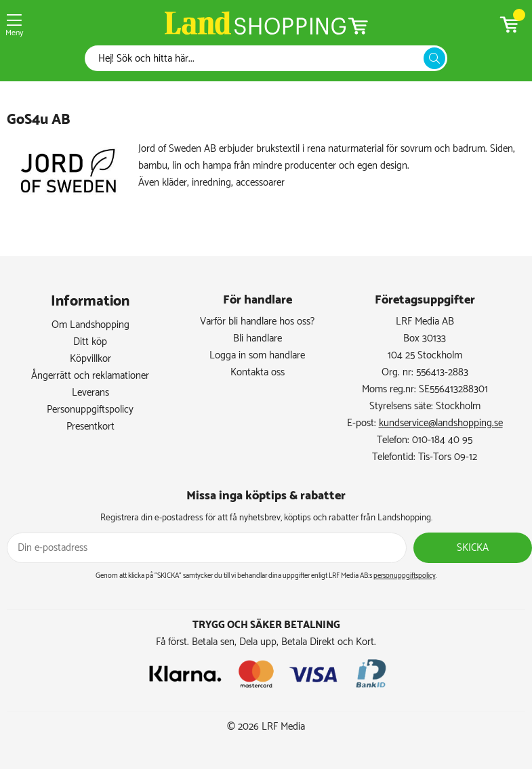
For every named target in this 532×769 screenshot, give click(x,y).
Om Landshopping (90, 325)
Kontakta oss (258, 372)
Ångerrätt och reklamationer (90, 376)
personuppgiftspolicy (405, 576)
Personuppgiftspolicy (90, 410)
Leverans (90, 393)
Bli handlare (258, 338)
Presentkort (90, 427)
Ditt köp (90, 342)
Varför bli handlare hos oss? (257, 321)
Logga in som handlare (257, 355)
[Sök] (258, 59)
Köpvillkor (90, 359)
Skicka (473, 548)
